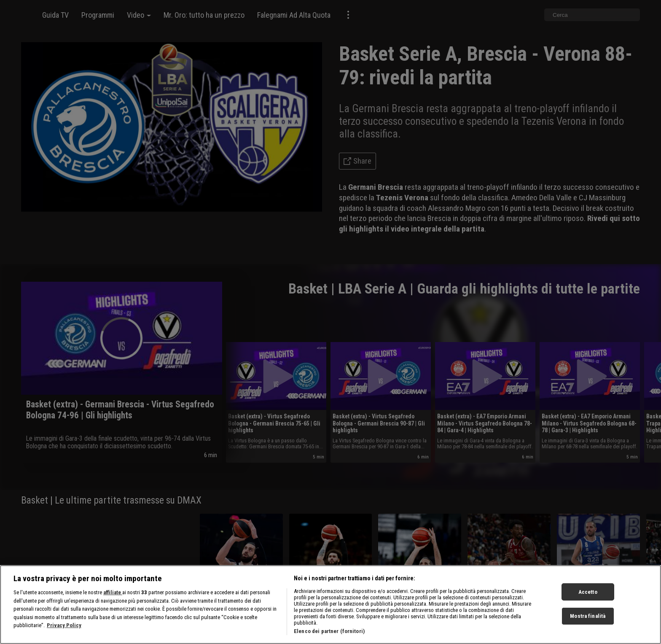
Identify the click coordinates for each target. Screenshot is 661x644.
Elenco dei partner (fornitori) (329, 637)
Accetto (588, 597)
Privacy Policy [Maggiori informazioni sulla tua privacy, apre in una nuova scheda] (64, 631)
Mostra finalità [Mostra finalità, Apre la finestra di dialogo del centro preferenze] (588, 621)
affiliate (113, 598)
